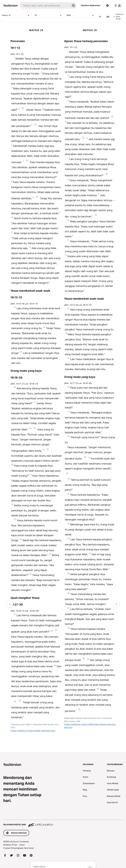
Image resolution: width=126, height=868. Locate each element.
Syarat (22, 845)
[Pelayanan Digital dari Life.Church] (63, 823)
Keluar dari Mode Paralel (118, 17)
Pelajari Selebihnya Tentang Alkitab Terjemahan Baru (33, 731)
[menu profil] (118, 5)
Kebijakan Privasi (10, 845)
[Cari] (45, 5)
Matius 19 (16, 15)
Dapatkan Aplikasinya (91, 5)
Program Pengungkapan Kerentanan (19, 848)
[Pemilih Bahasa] (107, 5)
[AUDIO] (100, 17)
